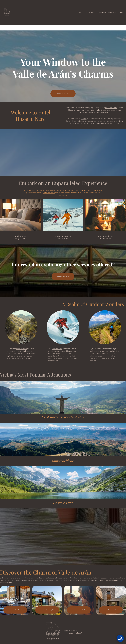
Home (78, 12)
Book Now (90, 12)
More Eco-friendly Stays (47, 610)
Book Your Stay (63, 94)
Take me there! (63, 276)
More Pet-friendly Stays (79, 610)
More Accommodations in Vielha (111, 12)
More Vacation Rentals (15, 610)
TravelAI (80, 633)
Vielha (84, 119)
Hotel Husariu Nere (35, 190)
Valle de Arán (111, 108)
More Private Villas (111, 610)
